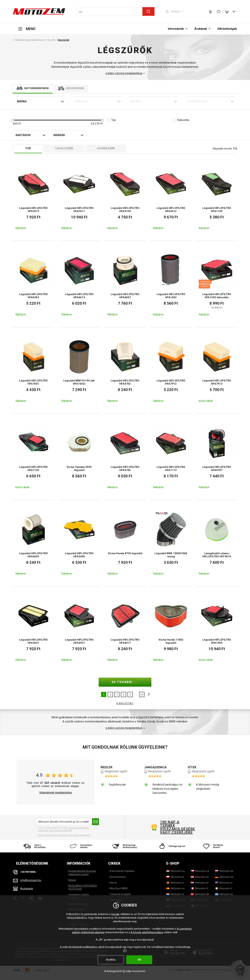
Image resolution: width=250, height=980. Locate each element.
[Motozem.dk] (200, 894)
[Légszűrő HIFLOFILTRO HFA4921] (79, 630)
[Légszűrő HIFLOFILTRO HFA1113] (171, 457)
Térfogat (81, 101)
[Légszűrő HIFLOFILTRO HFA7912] (171, 370)
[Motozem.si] (224, 883)
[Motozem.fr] (200, 888)
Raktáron (23, 135)
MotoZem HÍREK (119, 888)
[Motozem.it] (224, 888)
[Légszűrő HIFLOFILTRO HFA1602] (171, 284)
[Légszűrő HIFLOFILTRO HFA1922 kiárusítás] (217, 284)
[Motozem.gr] (224, 894)
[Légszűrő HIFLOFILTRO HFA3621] (33, 630)
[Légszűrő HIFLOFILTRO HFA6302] (33, 284)
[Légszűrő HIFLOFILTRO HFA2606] (79, 543)
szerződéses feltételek (61, 830)
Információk (176, 29)
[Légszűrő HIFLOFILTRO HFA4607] (125, 284)
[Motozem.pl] (175, 877)
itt (124, 971)
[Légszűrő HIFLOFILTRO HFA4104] (125, 198)
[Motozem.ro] (175, 883)
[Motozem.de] (224, 877)
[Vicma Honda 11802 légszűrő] (171, 630)
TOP (28, 148)
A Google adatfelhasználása (147, 932)
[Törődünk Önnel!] (215, 846)
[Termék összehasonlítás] (210, 12)
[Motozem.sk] (224, 871)
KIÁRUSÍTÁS (125, 704)
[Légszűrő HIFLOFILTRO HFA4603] (33, 543)
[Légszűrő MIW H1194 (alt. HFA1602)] (79, 370)
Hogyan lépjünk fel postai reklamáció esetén (82, 873)
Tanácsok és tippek (120, 894)
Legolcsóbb (64, 148)
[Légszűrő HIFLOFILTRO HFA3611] (79, 198)
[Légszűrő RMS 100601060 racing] (171, 543)
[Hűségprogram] (170, 846)
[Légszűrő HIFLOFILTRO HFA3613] (33, 198)
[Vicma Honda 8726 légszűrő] (125, 543)
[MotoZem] (39, 11)
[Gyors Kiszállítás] (36, 846)
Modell (136, 101)
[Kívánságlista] (219, 12)
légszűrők (63, 40)
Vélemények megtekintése (56, 793)
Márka (22, 101)
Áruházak (201, 29)
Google (115, 914)
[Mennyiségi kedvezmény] (125, 846)
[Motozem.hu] (176, 871)
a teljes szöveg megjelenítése (124, 73)
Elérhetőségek (227, 29)
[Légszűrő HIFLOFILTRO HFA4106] (125, 457)
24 (142, 695)
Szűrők (51, 40)
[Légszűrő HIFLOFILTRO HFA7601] (33, 370)
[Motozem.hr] (200, 883)
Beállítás (111, 960)
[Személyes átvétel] (80, 846)
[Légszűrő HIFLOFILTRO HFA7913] (217, 370)
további (148, 694)
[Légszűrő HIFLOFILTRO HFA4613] (79, 284)
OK (139, 960)
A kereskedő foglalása (122, 871)
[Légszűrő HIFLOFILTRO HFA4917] (125, 630)
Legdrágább (106, 148)
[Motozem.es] (175, 888)
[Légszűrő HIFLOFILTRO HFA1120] (217, 198)
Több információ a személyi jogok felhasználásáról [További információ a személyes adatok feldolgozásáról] (64, 835)
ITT (125, 951)
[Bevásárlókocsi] (228, 11)
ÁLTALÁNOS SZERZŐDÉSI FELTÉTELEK (83, 887)
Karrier (113, 883)
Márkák (59, 135)
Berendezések (118, 877)
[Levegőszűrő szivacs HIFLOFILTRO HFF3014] (217, 543)
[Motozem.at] (200, 877)
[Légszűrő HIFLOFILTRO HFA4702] (125, 370)
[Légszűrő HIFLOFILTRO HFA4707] (217, 457)
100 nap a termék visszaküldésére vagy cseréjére (177, 827)
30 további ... (125, 682)
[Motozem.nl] (175, 894)
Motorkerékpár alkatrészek (30, 40)
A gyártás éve (197, 101)
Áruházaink (27, 889)
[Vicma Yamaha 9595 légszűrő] (79, 457)
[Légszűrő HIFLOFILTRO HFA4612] (171, 198)
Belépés (176, 11)
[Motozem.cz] (200, 871)
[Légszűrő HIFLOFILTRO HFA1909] (217, 630)
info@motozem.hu (31, 880)
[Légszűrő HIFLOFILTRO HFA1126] (33, 457)
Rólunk (72, 880)
